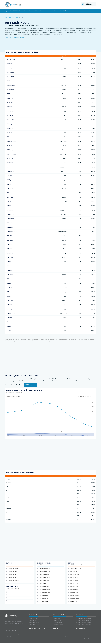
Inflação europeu (73, 586)
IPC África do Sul (11, 167)
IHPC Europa (10, 102)
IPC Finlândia (10, 240)
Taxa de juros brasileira (43, 571)
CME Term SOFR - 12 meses (13, 601)
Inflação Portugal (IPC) (59, 638)
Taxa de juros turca (43, 601)
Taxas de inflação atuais (82, 632)
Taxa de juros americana (44, 568)
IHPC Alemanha (10, 59)
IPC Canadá (9, 193)
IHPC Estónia (10, 98)
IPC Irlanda (9, 270)
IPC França (9, 244)
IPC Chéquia (10, 197)
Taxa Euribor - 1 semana (13, 568)
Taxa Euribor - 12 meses (13, 580)
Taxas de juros (16, 11)
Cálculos (54, 11)
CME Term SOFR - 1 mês (13, 592)
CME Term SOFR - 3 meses (13, 595)
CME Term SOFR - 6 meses (13, 598)
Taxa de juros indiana (43, 586)
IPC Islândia (9, 275)
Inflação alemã (73, 571)
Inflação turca (72, 601)
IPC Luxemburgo (11, 292)
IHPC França (10, 111)
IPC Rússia (9, 318)
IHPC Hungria (10, 124)
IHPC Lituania (10, 137)
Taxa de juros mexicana (44, 592)
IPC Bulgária (10, 189)
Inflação (28, 11)
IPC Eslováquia (10, 219)
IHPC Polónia (10, 145)
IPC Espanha (10, 227)
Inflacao (11, 17)
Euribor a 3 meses (34, 622)
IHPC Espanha (10, 94)
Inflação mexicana (73, 595)
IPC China (9, 206)
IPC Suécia (9, 322)
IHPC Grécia (9, 115)
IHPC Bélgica (10, 68)
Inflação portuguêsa (74, 598)
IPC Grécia (9, 249)
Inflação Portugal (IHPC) (82, 638)
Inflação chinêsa (73, 583)
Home (6, 17)
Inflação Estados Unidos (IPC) (60, 636)
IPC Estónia (9, 236)
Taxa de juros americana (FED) (84, 620)
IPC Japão (9, 288)
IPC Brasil (9, 184)
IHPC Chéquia (10, 77)
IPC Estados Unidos (12, 232)
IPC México (9, 296)
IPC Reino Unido (11, 313)
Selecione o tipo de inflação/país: (14, 385)
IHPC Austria (10, 64)
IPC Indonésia (10, 266)
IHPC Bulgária (10, 72)
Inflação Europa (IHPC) (82, 636)
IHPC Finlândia (10, 107)
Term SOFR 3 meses (58, 624)
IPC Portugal (10, 309)
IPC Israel (9, 279)
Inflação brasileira (73, 580)
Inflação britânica (73, 577)
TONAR (31, 638)
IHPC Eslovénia (10, 90)
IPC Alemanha (10, 171)
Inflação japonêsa (73, 592)
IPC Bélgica (9, 180)
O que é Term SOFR (58, 620)
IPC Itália (9, 283)
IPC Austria (9, 176)
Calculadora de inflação (75, 568)
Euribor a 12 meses (34, 624)
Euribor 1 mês (33, 620)
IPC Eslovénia (10, 223)
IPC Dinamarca (10, 214)
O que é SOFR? (57, 618)
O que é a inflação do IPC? (59, 632)
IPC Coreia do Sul (11, 210)
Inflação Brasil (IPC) (58, 634)
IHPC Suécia (10, 158)
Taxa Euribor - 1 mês (12, 571)
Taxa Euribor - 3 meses (12, 574)
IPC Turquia (9, 331)
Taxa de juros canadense (44, 577)
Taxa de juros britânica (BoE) (83, 622)
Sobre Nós (63, 11)
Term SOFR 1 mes (57, 622)
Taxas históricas (41, 11)
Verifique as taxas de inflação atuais (14, 38)
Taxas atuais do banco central (84, 618)
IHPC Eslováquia (11, 85)
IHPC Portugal (10, 150)
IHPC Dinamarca (11, 81)
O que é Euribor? (33, 618)
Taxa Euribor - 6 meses (12, 577)
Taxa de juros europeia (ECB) (83, 624)
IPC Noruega (10, 300)
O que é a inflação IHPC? (82, 634)
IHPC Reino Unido (11, 154)
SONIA (31, 636)
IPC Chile (9, 201)
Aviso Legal (7, 630)
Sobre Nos (14, 630)
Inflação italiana (73, 589)
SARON (31, 632)
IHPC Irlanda (10, 128)
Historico (17, 17)
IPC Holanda (10, 253)
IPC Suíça (9, 326)
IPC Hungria (9, 257)
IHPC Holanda (10, 120)
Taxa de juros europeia (43, 583)
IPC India (9, 262)
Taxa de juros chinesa (43, 580)
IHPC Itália (9, 133)
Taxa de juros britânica (43, 574)
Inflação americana (74, 574)
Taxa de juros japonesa (43, 589)
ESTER (31, 634)
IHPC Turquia (10, 163)
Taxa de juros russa (43, 595)
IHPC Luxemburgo (11, 141)
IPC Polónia (9, 305)
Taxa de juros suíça (43, 598)
